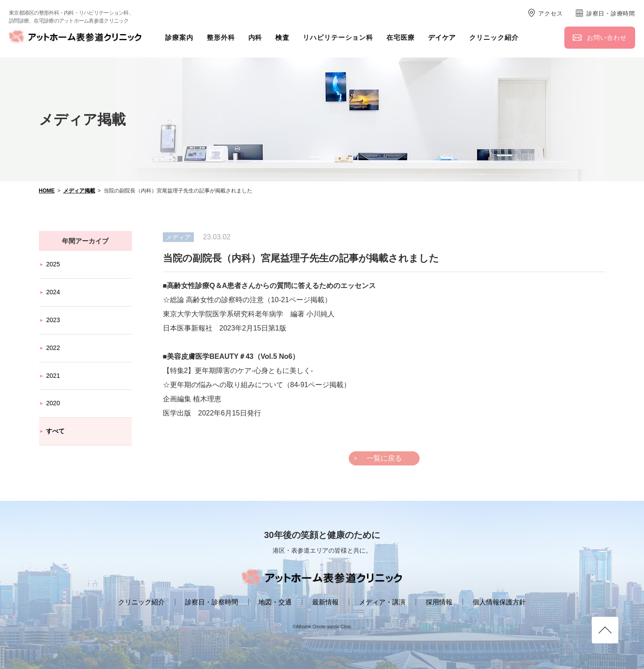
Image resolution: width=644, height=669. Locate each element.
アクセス (550, 13)
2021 (53, 376)
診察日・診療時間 (611, 13)
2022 (53, 348)
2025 (53, 264)
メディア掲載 (79, 191)
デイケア (442, 37)
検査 (282, 37)
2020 (53, 403)
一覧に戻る (384, 458)
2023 (53, 320)
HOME (47, 191)
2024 (53, 292)
